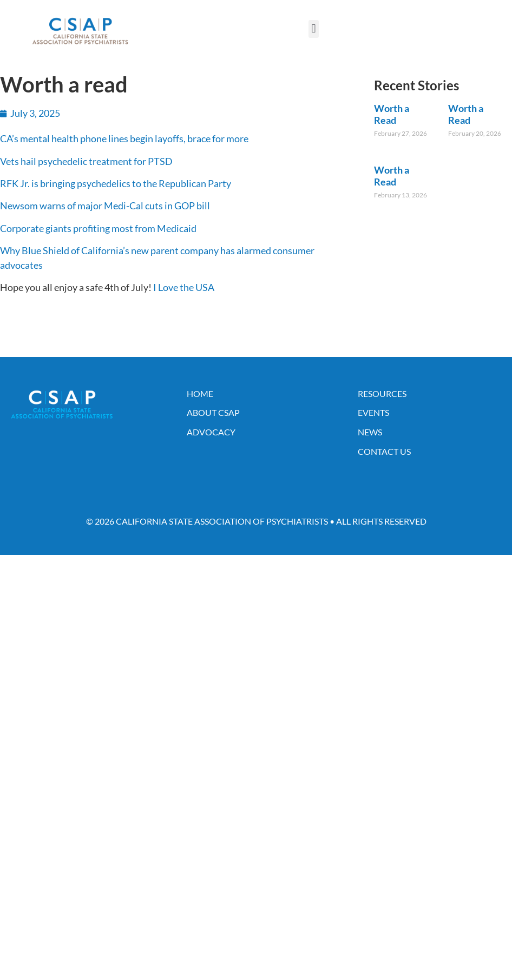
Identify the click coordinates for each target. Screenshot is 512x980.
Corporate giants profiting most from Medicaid (98, 228)
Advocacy (211, 432)
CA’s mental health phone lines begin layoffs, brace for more (124, 138)
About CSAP (213, 412)
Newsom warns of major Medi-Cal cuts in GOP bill (105, 206)
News (370, 432)
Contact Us (384, 451)
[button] (314, 29)
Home (200, 393)
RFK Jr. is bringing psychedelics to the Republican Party (116, 183)
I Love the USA (184, 287)
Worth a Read (392, 114)
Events (373, 412)
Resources (382, 393)
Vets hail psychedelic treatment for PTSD (86, 161)
